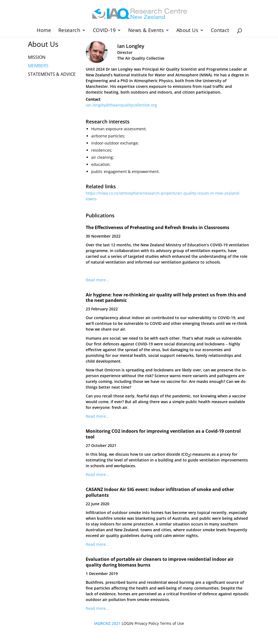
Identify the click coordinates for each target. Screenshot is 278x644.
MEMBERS (38, 66)
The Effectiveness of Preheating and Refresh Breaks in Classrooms (157, 227)
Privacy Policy (147, 623)
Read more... (97, 280)
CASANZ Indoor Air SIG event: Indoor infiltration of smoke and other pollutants (160, 492)
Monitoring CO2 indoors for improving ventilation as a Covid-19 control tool (163, 434)
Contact (220, 31)
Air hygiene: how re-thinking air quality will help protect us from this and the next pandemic (166, 298)
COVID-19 (104, 31)
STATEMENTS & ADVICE (52, 74)
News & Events (146, 31)
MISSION (37, 57)
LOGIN (127, 623)
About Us (187, 31)
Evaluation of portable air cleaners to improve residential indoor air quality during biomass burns (160, 562)
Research (69, 31)
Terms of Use (172, 623)
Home (44, 31)
